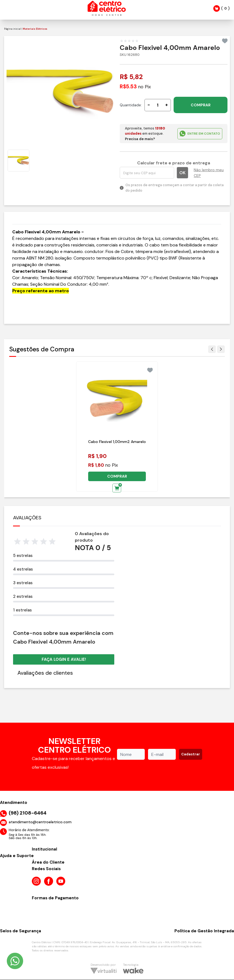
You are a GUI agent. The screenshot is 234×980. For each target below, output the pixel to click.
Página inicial (13, 29)
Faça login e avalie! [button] (64, 659)
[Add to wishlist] (225, 41)
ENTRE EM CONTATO (200, 134)
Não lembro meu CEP (209, 173)
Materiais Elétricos (35, 29)
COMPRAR (201, 105)
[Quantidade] (158, 105)
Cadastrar (191, 754)
